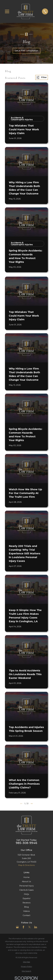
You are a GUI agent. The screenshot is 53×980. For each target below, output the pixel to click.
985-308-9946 (26, 843)
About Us (26, 881)
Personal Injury (26, 886)
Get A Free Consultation (26, 51)
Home (26, 877)
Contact (26, 915)
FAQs (26, 894)
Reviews (26, 903)
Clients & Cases (26, 890)
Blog (26, 907)
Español (26, 898)
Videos (26, 911)
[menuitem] (26, 962)
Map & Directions (26, 865)
